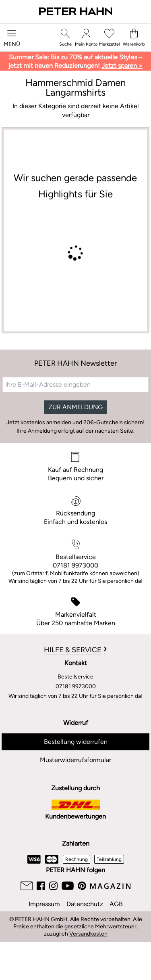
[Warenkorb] (134, 38)
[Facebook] (41, 886)
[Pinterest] (82, 886)
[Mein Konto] (86, 38)
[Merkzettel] (109, 38)
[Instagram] (53, 886)
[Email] (27, 886)
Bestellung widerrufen (76, 742)
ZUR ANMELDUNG (75, 407)
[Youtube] (68, 886)
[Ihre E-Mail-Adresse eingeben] (75, 385)
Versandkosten (88, 934)
